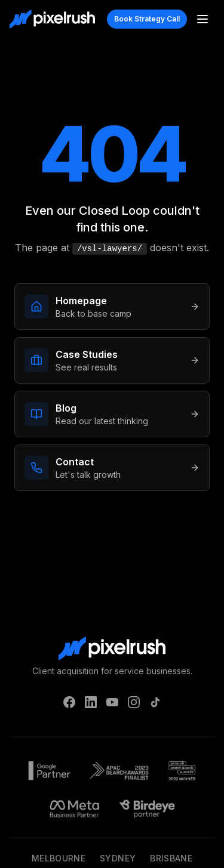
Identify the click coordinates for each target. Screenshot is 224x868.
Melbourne (59, 858)
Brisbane (171, 858)
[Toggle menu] (202, 19)
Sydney (118, 858)
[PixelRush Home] (52, 19)
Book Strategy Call (147, 19)
